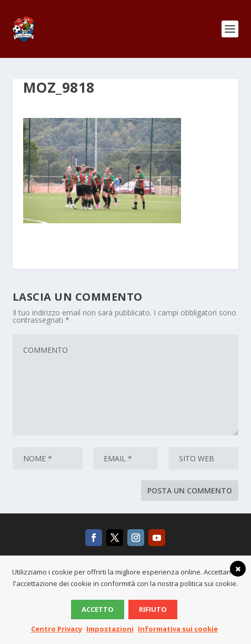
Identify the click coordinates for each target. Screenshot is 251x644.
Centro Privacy (57, 629)
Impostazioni (110, 629)
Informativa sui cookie (178, 629)
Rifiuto (153, 609)
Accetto (98, 609)
